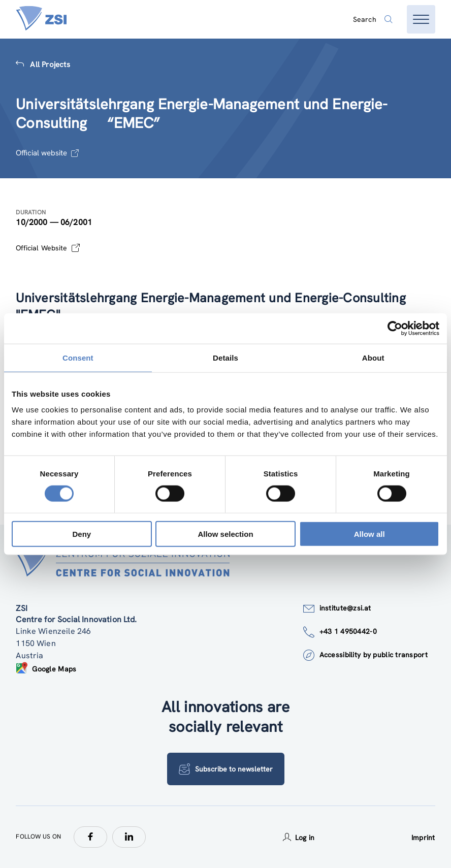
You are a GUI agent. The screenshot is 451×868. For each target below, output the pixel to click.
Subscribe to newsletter (226, 769)
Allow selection (225, 534)
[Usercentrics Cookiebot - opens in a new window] (395, 328)
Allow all (369, 534)
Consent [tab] (78, 357)
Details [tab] (225, 357)
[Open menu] (421, 19)
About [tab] (373, 357)
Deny (82, 534)
